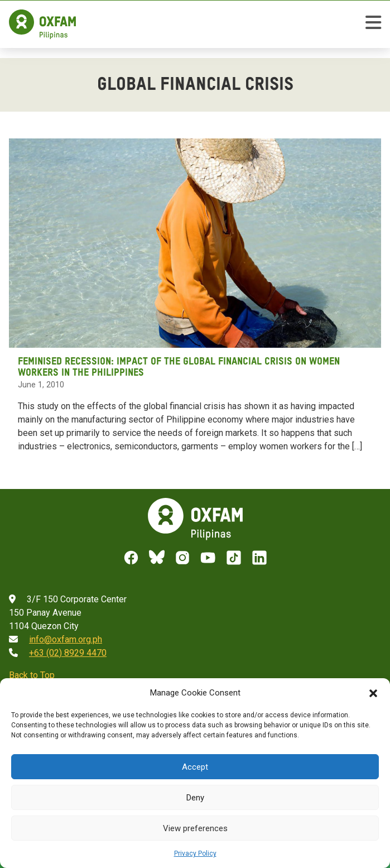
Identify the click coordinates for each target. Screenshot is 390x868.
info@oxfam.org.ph (66, 639)
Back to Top (32, 675)
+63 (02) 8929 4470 (68, 653)
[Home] (42, 24)
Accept (195, 767)
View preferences (195, 828)
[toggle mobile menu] (373, 24)
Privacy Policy (195, 853)
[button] (373, 693)
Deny (195, 798)
